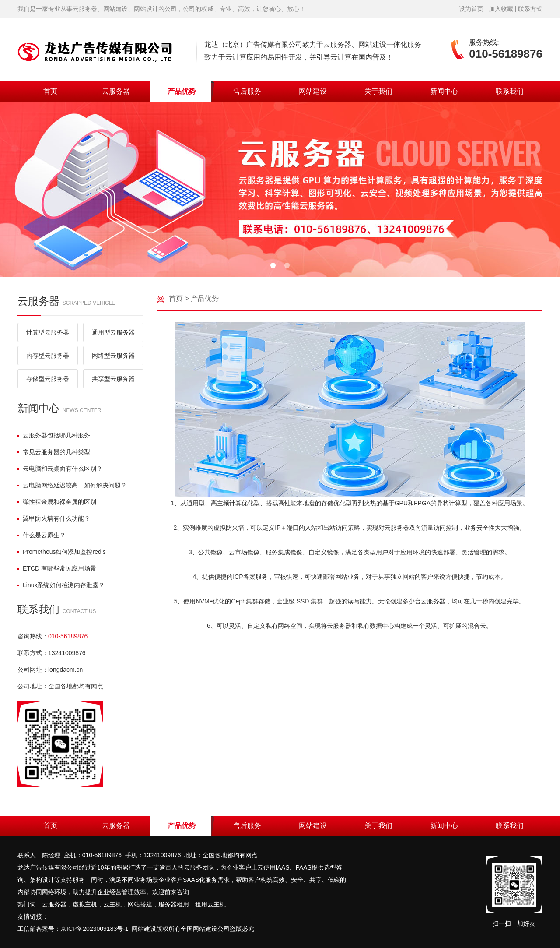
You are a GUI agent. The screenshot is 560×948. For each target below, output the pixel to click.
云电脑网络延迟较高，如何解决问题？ (72, 485)
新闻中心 (444, 91)
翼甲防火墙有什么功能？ (54, 518)
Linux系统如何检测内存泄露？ (61, 585)
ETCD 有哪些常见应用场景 (57, 568)
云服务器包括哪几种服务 (54, 435)
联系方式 (530, 9)
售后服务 (247, 91)
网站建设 (313, 91)
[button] (273, 265)
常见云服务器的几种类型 (54, 452)
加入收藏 (501, 9)
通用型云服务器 (113, 332)
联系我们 (510, 91)
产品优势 (182, 91)
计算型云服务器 (48, 332)
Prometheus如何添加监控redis (62, 552)
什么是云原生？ (42, 535)
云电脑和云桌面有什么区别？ (60, 469)
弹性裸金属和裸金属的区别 (57, 502)
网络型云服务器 (113, 356)
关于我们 (378, 91)
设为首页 (471, 9)
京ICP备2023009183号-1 (94, 929)
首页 (50, 91)
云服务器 (116, 91)
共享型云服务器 (113, 379)
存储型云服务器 (48, 379)
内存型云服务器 (48, 356)
